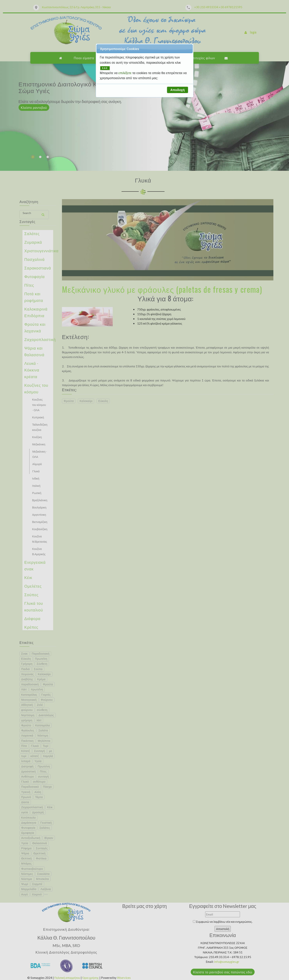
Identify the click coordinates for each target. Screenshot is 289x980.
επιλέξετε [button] (125, 73)
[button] (177, 90)
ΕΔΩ (105, 68)
